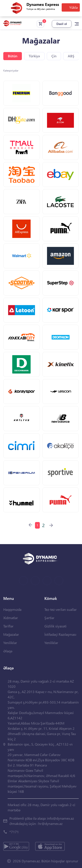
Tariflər (8, 626)
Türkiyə (34, 56)
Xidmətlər (11, 618)
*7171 (14, 832)
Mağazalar (11, 634)
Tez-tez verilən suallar (61, 609)
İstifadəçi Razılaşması (60, 634)
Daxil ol (62, 24)
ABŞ (71, 56)
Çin (54, 56)
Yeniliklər (10, 643)
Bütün (13, 56)
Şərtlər (49, 618)
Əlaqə (8, 651)
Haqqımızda (12, 609)
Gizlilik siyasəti (55, 626)
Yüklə (73, 7)
